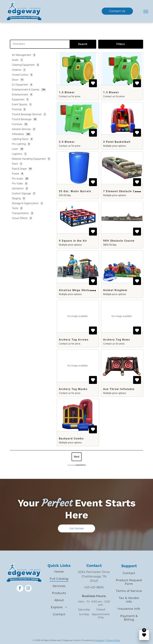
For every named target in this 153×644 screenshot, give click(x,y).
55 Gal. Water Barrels (75, 191)
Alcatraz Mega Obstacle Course (82, 290)
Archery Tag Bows (117, 340)
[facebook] (20, 589)
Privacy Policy (113, 640)
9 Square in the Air (73, 241)
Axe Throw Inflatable (119, 389)
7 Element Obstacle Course (123, 191)
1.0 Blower (67, 92)
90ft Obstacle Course (119, 241)
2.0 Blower (67, 142)
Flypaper (100, 640)
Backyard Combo (71, 439)
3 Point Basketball (117, 142)
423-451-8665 (94, 587)
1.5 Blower (111, 92)
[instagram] (28, 589)
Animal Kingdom (115, 290)
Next (77, 457)
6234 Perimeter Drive (94, 572)
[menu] (146, 12)
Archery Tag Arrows (74, 340)
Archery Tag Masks (73, 389)
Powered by (77, 465)
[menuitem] (59, 572)
